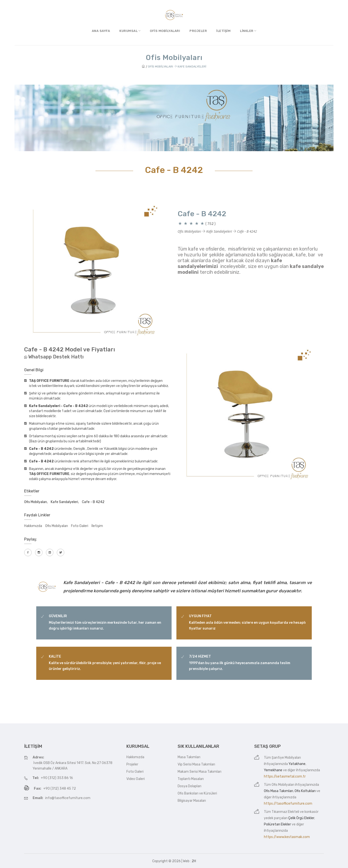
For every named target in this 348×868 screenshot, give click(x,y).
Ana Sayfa (101, 31)
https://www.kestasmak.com (287, 837)
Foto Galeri (80, 526)
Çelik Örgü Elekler (301, 818)
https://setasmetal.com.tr (285, 776)
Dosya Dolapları (189, 786)
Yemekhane (273, 770)
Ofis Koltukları (305, 791)
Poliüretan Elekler (277, 824)
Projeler (198, 31)
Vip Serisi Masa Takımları (196, 764)
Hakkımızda (33, 526)
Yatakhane (297, 764)
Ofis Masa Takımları (279, 791)
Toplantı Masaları (191, 779)
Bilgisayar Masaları (192, 801)
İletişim (223, 31)
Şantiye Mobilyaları (286, 758)
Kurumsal (130, 31)
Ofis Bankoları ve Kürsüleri (197, 793)
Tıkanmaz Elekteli (285, 812)
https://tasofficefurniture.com (288, 804)
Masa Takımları (189, 757)
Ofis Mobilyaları (165, 31)
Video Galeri (136, 779)
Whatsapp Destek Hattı (56, 357)
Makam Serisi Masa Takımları (199, 772)
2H (194, 861)
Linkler (248, 31)
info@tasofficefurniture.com (68, 798)
